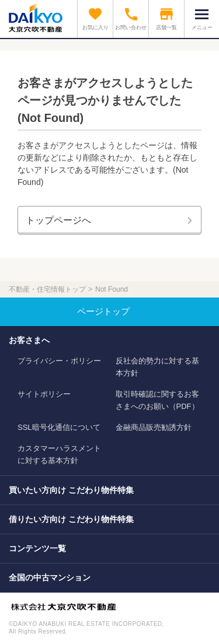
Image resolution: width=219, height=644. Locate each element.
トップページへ (58, 220)
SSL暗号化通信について (59, 427)
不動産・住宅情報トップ (47, 289)
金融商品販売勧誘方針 (154, 427)
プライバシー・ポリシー (59, 361)
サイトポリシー (44, 394)
